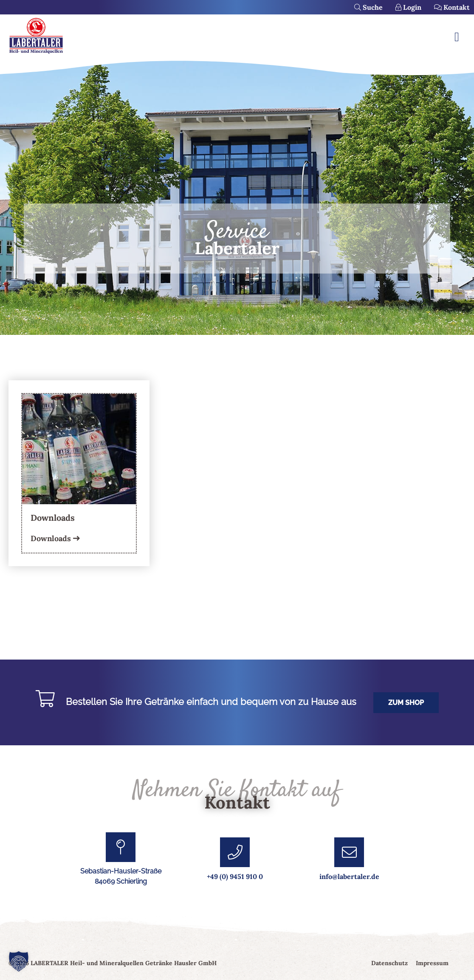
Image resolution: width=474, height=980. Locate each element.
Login (408, 7)
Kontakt (452, 7)
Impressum (432, 963)
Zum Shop (406, 703)
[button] (19, 961)
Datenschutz (389, 963)
